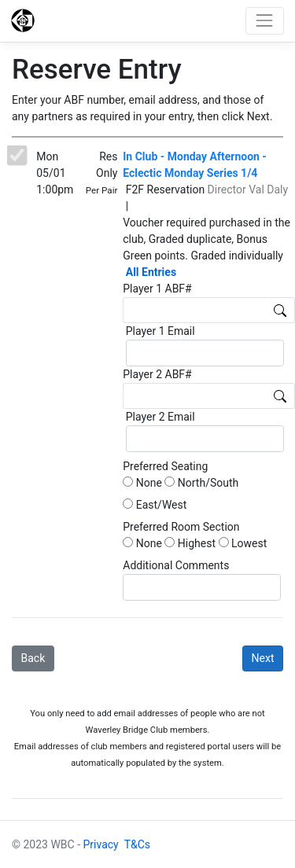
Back (33, 658)
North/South (201, 483)
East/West (155, 505)
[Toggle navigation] (265, 21)
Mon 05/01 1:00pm (55, 173)
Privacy (101, 844)
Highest (190, 543)
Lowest (243, 543)
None (142, 483)
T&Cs (137, 844)
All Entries (151, 272)
